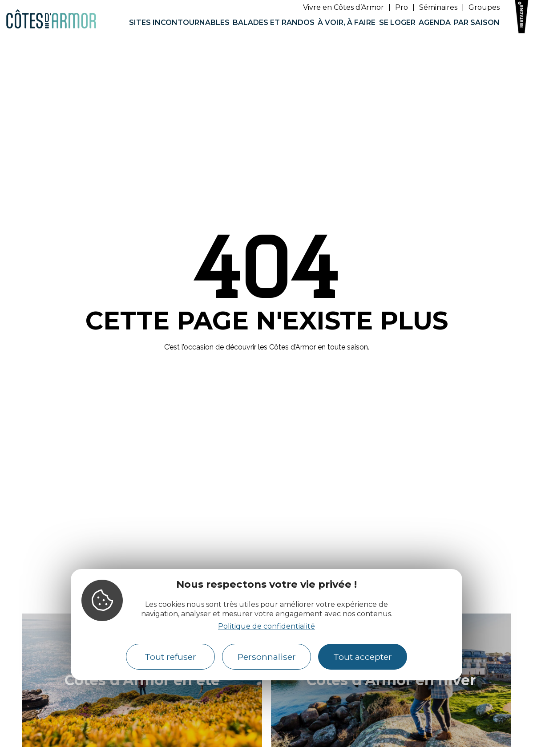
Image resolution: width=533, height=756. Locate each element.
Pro (402, 7)
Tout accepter (363, 657)
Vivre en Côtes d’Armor (343, 7)
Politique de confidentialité (266, 626)
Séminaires (438, 7)
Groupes (484, 7)
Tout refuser (170, 657)
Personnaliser (267, 657)
